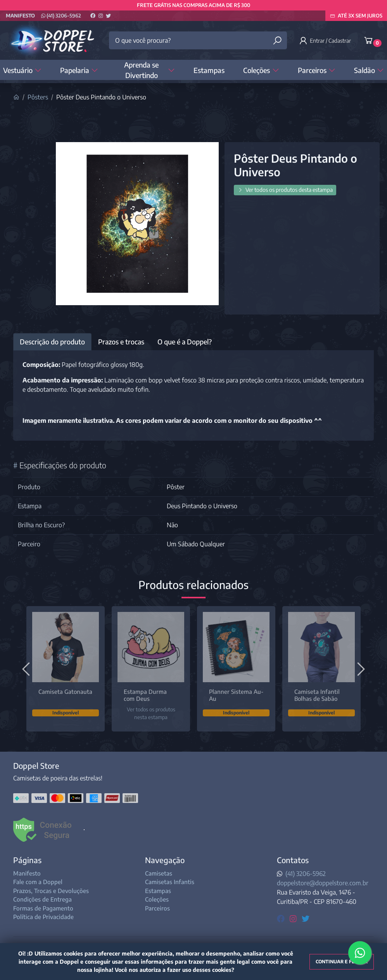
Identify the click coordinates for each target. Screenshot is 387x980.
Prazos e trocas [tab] (121, 342)
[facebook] (282, 918)
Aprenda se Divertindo (149, 70)
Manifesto (20, 16)
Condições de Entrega (42, 899)
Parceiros (317, 70)
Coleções (261, 70)
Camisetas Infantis (170, 882)
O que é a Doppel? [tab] (185, 342)
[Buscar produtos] (277, 41)
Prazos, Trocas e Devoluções (51, 891)
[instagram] (294, 918)
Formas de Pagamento (43, 908)
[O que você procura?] (198, 40)
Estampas (209, 70)
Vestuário (22, 70)
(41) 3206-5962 (61, 16)
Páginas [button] (27, 860)
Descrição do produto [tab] (52, 342)
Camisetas (159, 873)
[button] (326, 40)
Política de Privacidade (43, 917)
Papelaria (79, 70)
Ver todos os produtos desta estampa (285, 190)
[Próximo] (360, 669)
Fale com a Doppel (38, 882)
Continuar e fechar (342, 962)
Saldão (369, 70)
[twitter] (306, 918)
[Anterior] (27, 669)
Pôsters (38, 97)
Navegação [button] (165, 860)
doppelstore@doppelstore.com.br (323, 883)
